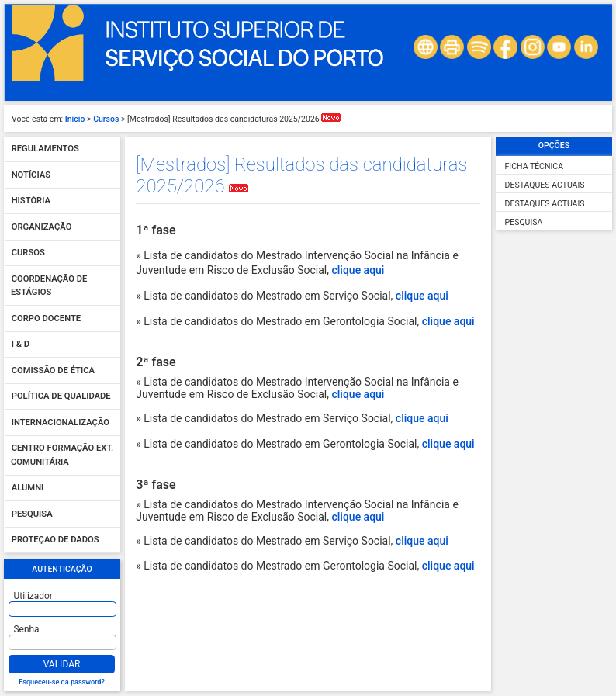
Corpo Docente (46, 319)
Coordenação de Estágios (49, 286)
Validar (62, 664)
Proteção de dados (55, 540)
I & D (21, 345)
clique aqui (358, 270)
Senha (27, 629)
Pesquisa (32, 514)
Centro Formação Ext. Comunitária (62, 456)
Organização (42, 227)
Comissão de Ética (53, 371)
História (31, 201)
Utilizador (33, 596)
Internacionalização (61, 422)
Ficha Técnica (534, 166)
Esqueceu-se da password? (62, 682)
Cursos (106, 119)
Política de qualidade (61, 397)
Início (75, 119)
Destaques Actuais (545, 185)
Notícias (31, 175)
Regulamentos (45, 149)
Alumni (28, 488)
